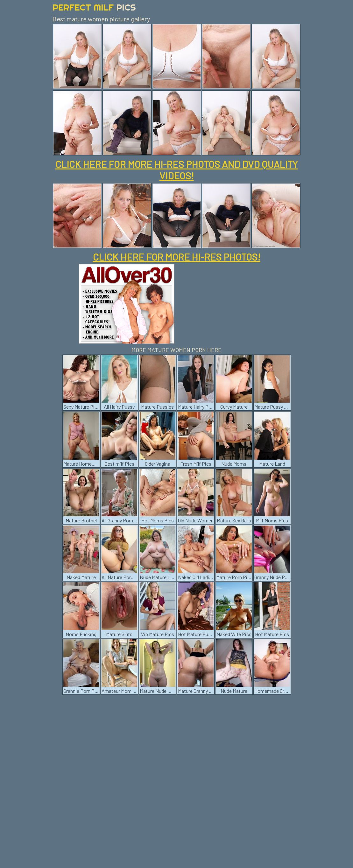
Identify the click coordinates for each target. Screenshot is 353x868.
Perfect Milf (94, 7)
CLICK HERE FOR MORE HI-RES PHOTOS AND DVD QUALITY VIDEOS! (177, 170)
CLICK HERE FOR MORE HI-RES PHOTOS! (177, 257)
